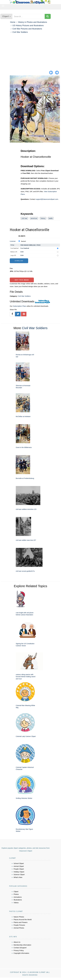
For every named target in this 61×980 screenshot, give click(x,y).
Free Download (14, 248)
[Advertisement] (30, 50)
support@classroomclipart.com (47, 199)
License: (13, 241)
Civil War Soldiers (20, 32)
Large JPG (13, 255)
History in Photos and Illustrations (32, 22)
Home (13, 22)
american (34, 218)
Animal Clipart (19, 866)
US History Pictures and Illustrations (28, 26)
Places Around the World (23, 920)
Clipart (16, 892)
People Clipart (19, 869)
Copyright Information (21, 953)
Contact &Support (20, 948)
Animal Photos (19, 928)
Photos (16, 894)
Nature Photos (19, 917)
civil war (24, 218)
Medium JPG (14, 252)
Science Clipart (19, 874)
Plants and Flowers (21, 922)
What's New (18, 877)
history (43, 218)
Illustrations (18, 900)
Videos (16, 903)
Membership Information (22, 945)
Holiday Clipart (19, 872)
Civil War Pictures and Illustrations (27, 29)
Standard (23, 241)
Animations (18, 897)
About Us (17, 942)
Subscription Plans (20, 306)
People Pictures (19, 925)
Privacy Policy (19, 950)
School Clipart (19, 863)
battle (51, 218)
